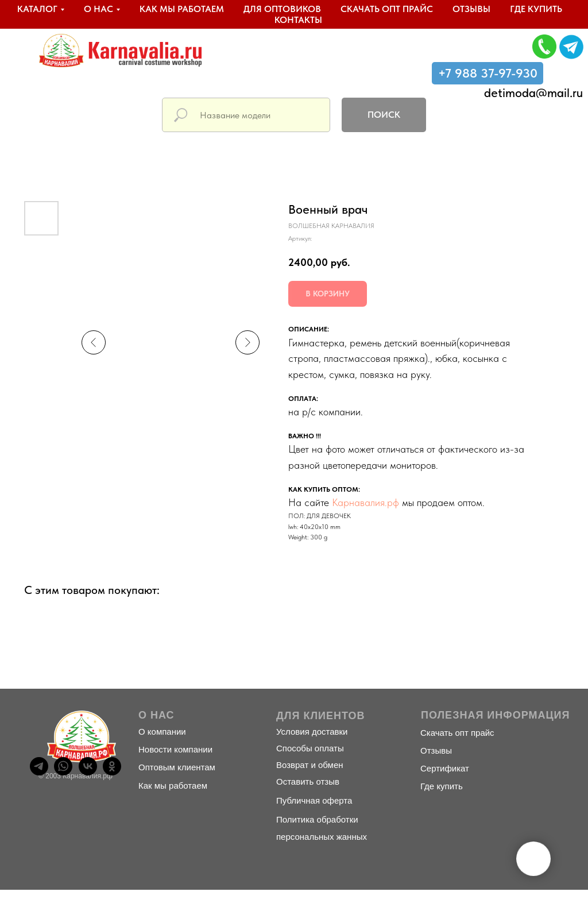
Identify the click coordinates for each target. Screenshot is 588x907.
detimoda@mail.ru (533, 92)
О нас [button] (98, 9)
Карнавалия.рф (365, 502)
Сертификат (445, 768)
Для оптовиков (282, 9)
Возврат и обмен (310, 765)
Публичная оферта (314, 800)
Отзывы (471, 9)
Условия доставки (312, 732)
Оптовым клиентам (177, 767)
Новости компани (173, 749)
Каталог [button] (37, 9)
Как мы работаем (182, 9)
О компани (160, 732)
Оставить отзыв (308, 781)
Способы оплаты (310, 748)
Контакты (298, 20)
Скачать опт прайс (387, 9)
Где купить (536, 9)
